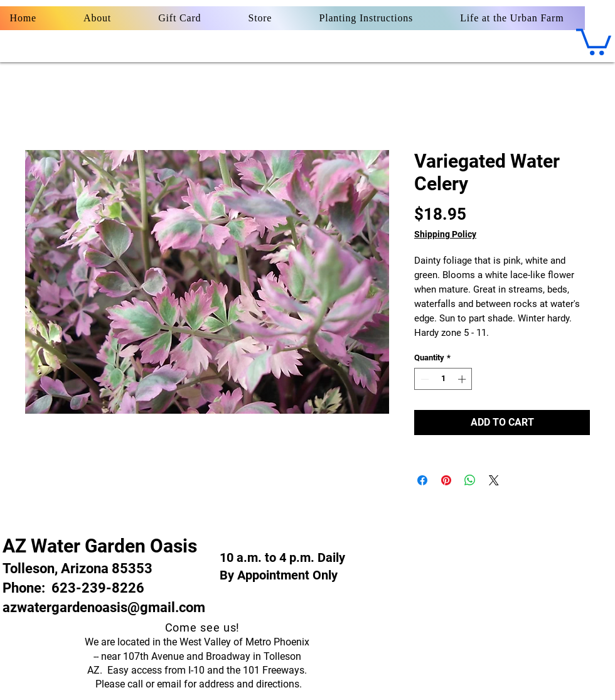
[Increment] (463, 379)
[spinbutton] (443, 379)
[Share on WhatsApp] (470, 480)
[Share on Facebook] (422, 480)
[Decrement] (424, 379)
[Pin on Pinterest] (446, 480)
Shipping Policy (445, 234)
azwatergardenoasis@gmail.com (104, 607)
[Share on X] (494, 480)
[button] (594, 40)
